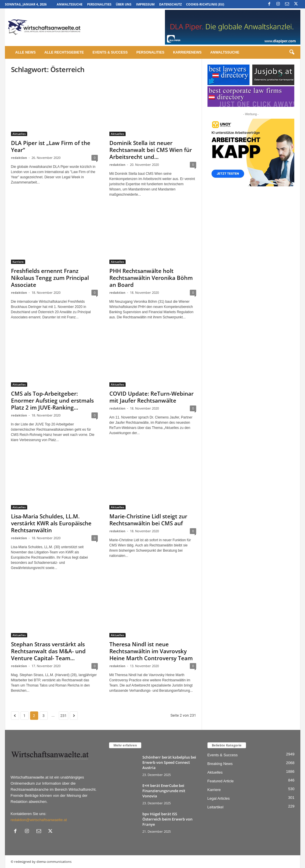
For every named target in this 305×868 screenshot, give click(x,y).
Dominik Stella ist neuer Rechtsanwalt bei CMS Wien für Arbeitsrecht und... (151, 150)
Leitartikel (216, 807)
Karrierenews (187, 52)
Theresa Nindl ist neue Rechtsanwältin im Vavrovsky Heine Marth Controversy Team (151, 651)
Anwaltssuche (70, 4)
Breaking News (220, 764)
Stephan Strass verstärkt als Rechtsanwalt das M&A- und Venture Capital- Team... (48, 651)
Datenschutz (170, 4)
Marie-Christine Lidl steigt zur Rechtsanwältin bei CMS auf (148, 520)
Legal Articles (219, 798)
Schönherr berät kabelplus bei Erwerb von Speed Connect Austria (169, 762)
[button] (292, 52)
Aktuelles (19, 134)
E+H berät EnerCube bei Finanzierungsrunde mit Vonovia (164, 791)
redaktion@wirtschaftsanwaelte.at (39, 820)
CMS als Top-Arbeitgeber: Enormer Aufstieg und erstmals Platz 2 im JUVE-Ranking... (52, 401)
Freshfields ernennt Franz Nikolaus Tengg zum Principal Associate (50, 278)
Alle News (26, 52)
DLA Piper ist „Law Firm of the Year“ (51, 146)
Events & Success (110, 52)
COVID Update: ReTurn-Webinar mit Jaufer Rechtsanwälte (151, 397)
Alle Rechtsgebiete (64, 52)
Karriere (18, 262)
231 (64, 716)
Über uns (124, 4)
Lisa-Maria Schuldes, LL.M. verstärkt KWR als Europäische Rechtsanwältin (51, 523)
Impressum (145, 4)
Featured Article (221, 781)
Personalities (99, 4)
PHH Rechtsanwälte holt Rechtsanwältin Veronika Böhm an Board (151, 278)
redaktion (19, 158)
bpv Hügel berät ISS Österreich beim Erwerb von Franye (167, 819)
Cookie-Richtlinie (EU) (205, 4)
